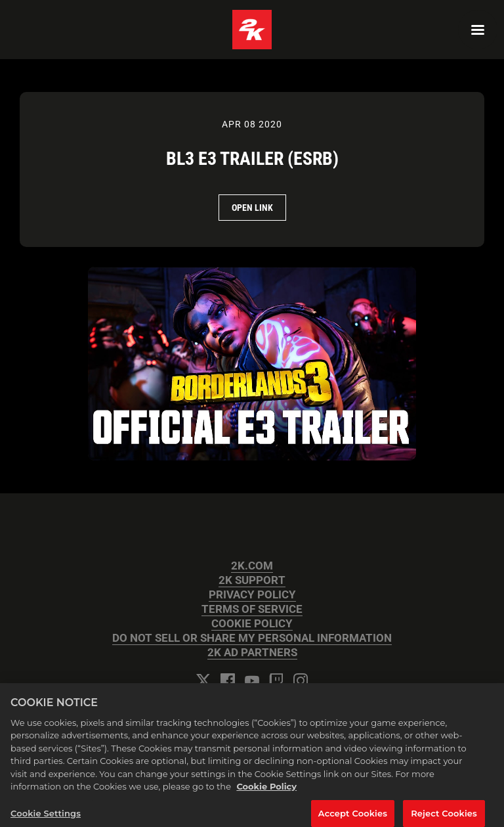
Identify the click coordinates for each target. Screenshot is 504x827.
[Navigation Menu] (478, 30)
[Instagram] (301, 681)
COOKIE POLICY (252, 624)
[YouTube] (252, 681)
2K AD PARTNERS (252, 653)
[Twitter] (203, 681)
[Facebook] (228, 681)
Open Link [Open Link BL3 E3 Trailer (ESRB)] (252, 208)
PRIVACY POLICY (252, 595)
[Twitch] (276, 681)
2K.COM (252, 566)
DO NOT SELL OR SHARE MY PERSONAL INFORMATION (252, 638)
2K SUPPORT (252, 580)
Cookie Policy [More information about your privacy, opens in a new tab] (266, 790)
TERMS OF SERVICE (252, 609)
